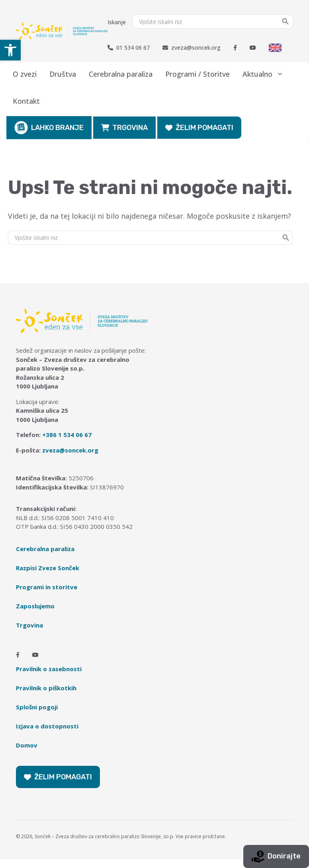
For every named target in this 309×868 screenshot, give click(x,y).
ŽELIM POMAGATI (199, 128)
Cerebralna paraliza (121, 74)
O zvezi (25, 74)
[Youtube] (253, 48)
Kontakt (26, 101)
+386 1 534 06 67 (67, 435)
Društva (63, 74)
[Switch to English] (275, 48)
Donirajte (276, 856)
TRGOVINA (124, 128)
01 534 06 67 (129, 48)
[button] (10, 50)
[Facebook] (235, 48)
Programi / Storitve (198, 74)
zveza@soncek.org (192, 48)
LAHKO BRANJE (49, 128)
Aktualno (266, 74)
